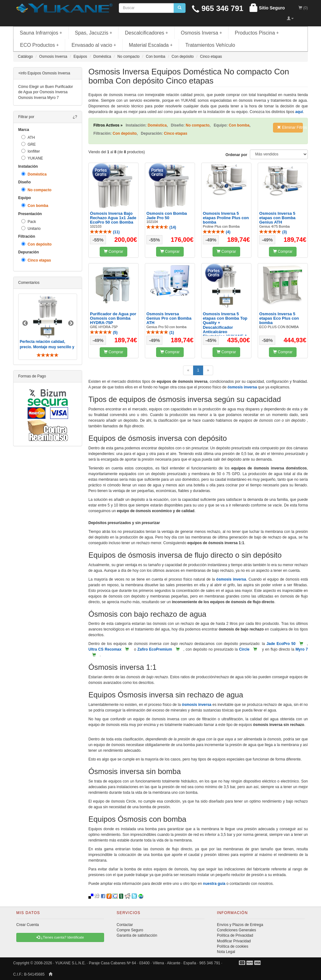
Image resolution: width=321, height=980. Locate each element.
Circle (244, 649)
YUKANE (32, 158)
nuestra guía (214, 884)
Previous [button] (25, 323)
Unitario (31, 228)
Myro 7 (302, 649)
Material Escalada (151, 45)
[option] (48, 327)
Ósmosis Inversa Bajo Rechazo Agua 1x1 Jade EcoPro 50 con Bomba (113, 218)
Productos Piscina (257, 33)
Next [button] (71, 323)
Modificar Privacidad (234, 941)
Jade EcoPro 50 (281, 644)
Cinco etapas (36, 260)
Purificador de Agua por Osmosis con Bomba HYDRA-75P (113, 318)
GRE (29, 144)
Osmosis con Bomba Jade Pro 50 (167, 216)
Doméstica (34, 174)
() (105, 232)
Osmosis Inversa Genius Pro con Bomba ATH (169, 318)
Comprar (113, 252)
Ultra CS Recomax (105, 649)
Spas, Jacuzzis (94, 33)
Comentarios (29, 283)
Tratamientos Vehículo (210, 45)
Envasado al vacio (94, 45)
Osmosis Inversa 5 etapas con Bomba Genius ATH (277, 218)
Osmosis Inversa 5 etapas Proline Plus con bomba (226, 218)
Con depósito (37, 244)
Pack (29, 222)
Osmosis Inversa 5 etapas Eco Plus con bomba (279, 318)
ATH (28, 137)
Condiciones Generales (237, 930)
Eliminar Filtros (290, 127)
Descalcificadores (146, 33)
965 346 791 (218, 8)
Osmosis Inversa (202, 33)
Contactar (125, 925)
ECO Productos (39, 45)
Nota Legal (226, 952)
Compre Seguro (130, 930)
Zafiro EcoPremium (155, 649)
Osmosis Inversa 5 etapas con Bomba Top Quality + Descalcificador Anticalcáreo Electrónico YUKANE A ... (225, 327)
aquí (299, 112)
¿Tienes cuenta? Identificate (60, 937)
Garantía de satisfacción (137, 935)
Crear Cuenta (28, 925)
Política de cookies (233, 946)
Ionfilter (31, 151)
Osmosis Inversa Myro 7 (38, 98)
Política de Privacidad (235, 935)
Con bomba (35, 206)
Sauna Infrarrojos (41, 33)
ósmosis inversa (242, 387)
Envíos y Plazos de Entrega (240, 925)
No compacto (36, 190)
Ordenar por (236, 155)
